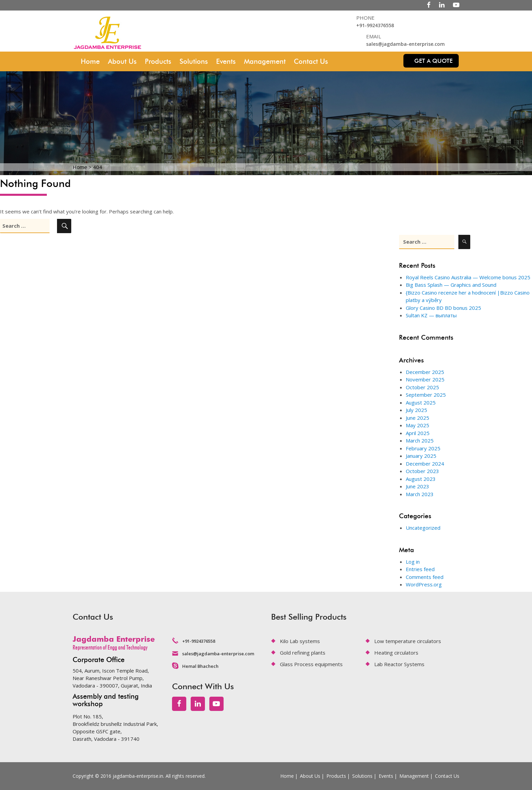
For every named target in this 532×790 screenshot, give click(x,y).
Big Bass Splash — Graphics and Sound (451, 285)
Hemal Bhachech (200, 666)
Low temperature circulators (408, 641)
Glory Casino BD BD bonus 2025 (443, 308)
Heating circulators (396, 653)
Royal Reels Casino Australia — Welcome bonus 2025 (468, 277)
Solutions (194, 61)
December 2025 (425, 372)
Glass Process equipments (311, 664)
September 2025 (426, 395)
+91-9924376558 (375, 25)
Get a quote (433, 61)
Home (90, 61)
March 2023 (420, 494)
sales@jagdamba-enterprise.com (405, 44)
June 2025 (417, 418)
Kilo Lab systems (300, 641)
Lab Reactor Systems (399, 664)
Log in (413, 562)
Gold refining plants (303, 653)
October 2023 (422, 471)
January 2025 (421, 456)
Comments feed (425, 577)
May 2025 (417, 425)
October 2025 (422, 387)
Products (158, 61)
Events (226, 61)
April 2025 (418, 433)
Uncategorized (423, 528)
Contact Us (311, 61)
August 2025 (421, 402)
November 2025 (425, 379)
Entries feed (420, 569)
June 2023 (417, 486)
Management (265, 61)
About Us (122, 61)
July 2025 (416, 410)
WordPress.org (424, 584)
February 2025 (423, 448)
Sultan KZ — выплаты (431, 315)
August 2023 (421, 479)
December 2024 (425, 464)
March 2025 (420, 440)
